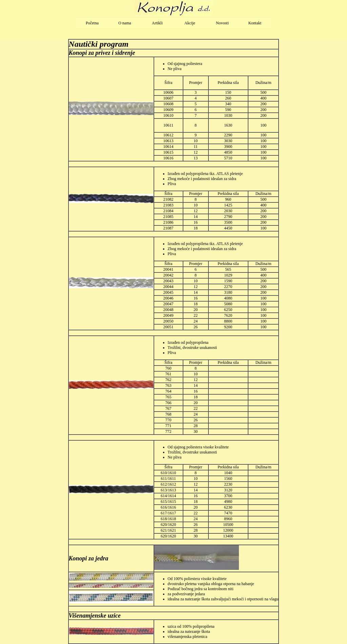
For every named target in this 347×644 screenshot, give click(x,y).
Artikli (157, 23)
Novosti (222, 23)
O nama (125, 23)
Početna (92, 23)
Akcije (190, 23)
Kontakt (255, 23)
